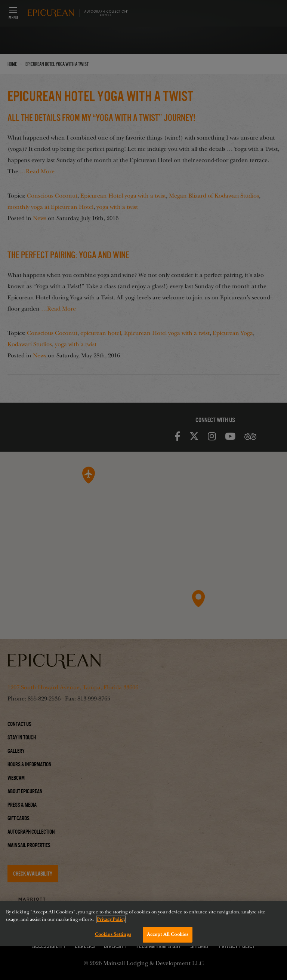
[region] (143, 924)
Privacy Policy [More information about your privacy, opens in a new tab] (111, 919)
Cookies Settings (113, 934)
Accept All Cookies (168, 934)
